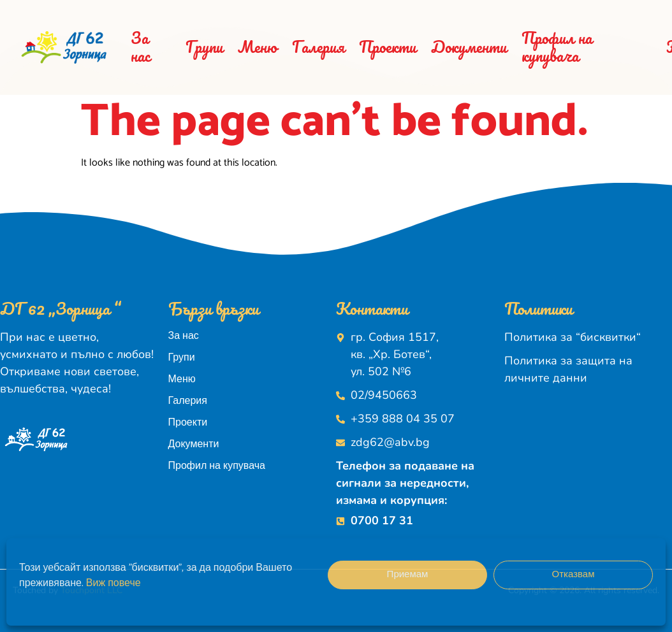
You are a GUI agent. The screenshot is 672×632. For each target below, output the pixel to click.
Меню (258, 47)
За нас (140, 47)
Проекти (388, 47)
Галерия (318, 47)
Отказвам (573, 574)
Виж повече (113, 583)
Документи (469, 47)
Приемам (408, 574)
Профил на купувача (557, 47)
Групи (204, 47)
